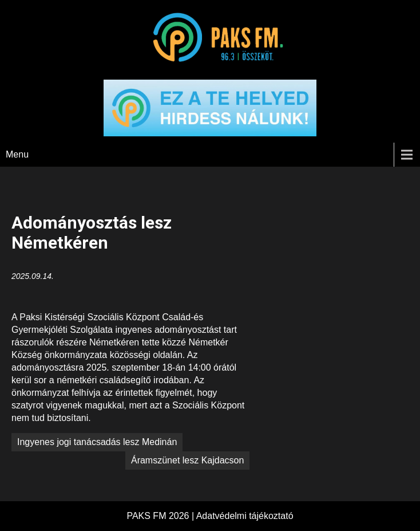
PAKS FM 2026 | (161, 516)
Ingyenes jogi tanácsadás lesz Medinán (97, 442)
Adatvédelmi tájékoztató (245, 516)
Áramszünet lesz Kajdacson (187, 460)
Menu (17, 154)
